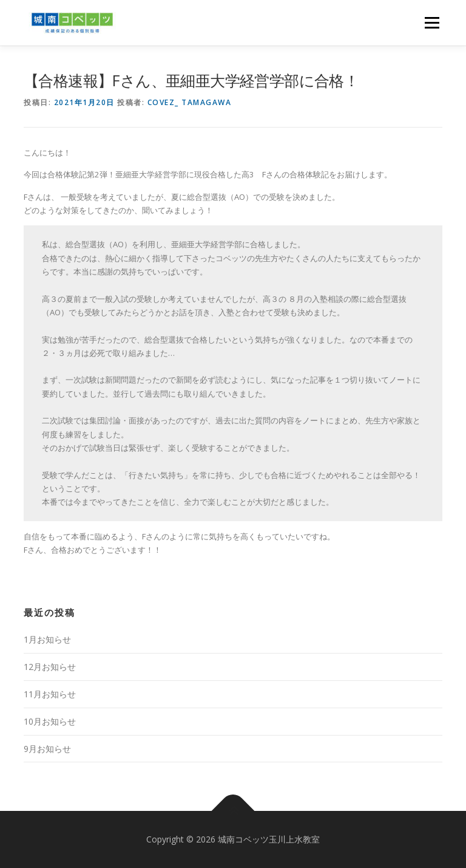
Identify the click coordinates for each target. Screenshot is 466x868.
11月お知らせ (50, 694)
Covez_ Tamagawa (190, 102)
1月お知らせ (47, 639)
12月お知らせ (50, 667)
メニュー (432, 22)
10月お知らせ (50, 721)
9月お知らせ (47, 749)
